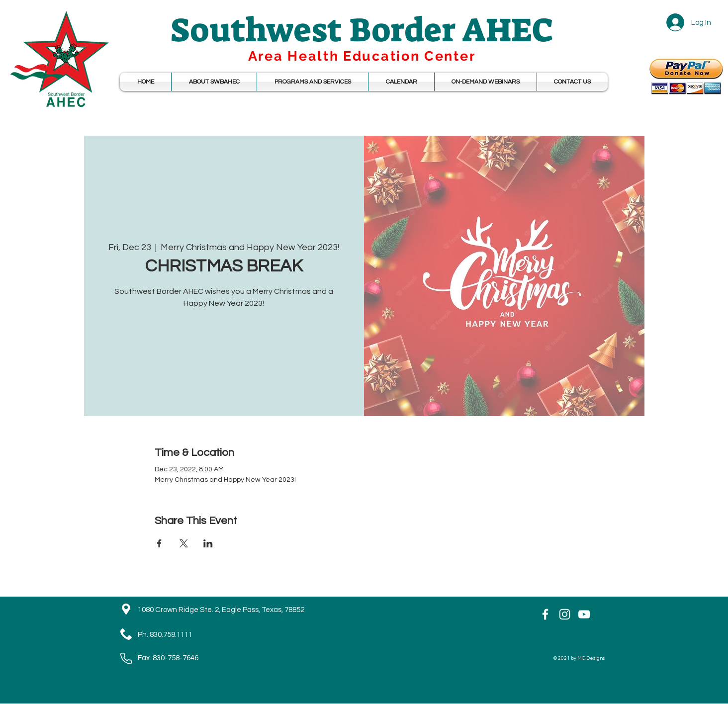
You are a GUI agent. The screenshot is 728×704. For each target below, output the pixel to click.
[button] (401, 82)
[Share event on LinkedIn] (208, 543)
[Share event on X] (184, 543)
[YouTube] (584, 614)
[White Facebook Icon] (545, 614)
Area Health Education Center (362, 56)
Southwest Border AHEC (362, 30)
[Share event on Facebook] (159, 543)
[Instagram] (565, 614)
